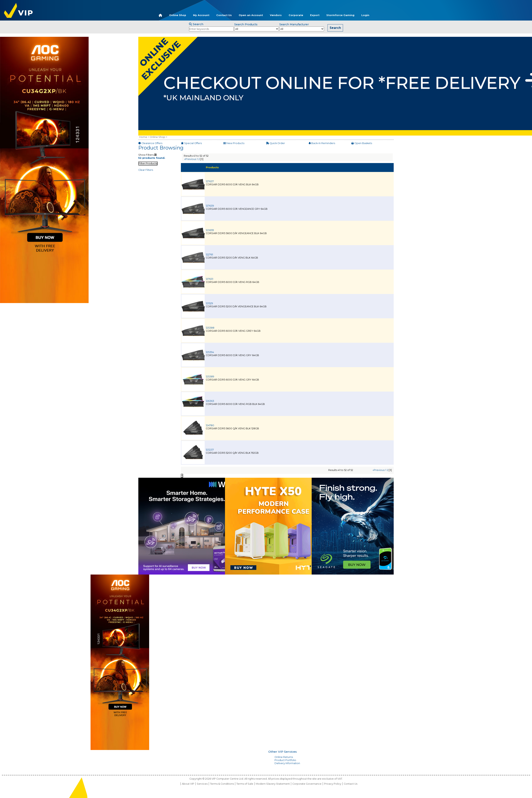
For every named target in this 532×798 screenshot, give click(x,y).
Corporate (296, 15)
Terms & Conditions (222, 784)
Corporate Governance (307, 784)
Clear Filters (146, 170)
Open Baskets (362, 143)
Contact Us (224, 15)
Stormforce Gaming (340, 15)
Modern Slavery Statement (273, 784)
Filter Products (148, 163)
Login (365, 15)
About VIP (188, 784)
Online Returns (284, 757)
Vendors (276, 15)
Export (315, 15)
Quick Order (275, 143)
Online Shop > (158, 137)
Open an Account (251, 15)
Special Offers (191, 143)
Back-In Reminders (322, 143)
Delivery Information (287, 763)
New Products (234, 143)
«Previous (190, 159)
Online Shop (178, 15)
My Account (201, 15)
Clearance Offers (150, 143)
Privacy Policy (333, 784)
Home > (144, 137)
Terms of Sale (245, 784)
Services (202, 784)
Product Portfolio (285, 760)
